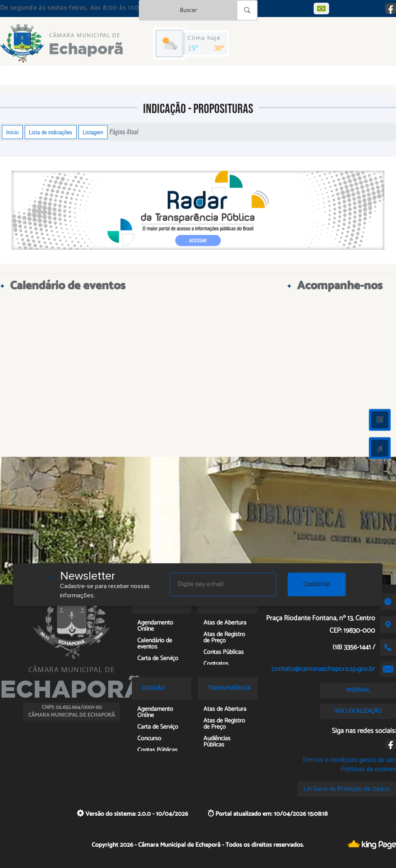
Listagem (93, 132)
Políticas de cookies (369, 769)
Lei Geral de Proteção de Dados (347, 789)
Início (12, 132)
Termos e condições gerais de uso (349, 760)
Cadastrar (317, 584)
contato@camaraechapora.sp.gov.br (323, 669)
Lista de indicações (51, 132)
